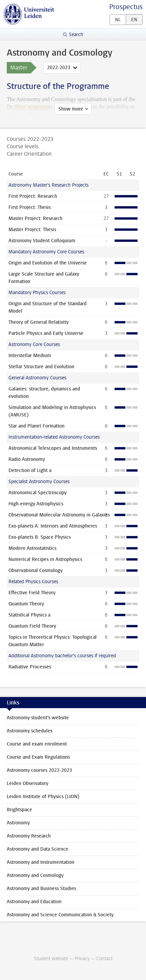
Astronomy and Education (34, 902)
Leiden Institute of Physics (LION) (43, 797)
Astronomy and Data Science (38, 849)
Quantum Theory (26, 604)
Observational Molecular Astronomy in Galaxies (59, 515)
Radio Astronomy (27, 459)
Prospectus (126, 7)
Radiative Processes (30, 667)
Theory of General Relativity (39, 322)
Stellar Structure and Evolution (41, 367)
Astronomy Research (29, 836)
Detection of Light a (30, 470)
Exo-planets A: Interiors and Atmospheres (53, 526)
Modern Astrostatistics (32, 548)
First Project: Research (33, 196)
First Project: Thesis (30, 207)
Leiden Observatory (28, 783)
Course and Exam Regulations (38, 757)
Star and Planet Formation (36, 426)
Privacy (82, 959)
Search (76, 35)
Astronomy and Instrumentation (41, 862)
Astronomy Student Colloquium (42, 241)
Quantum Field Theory (32, 626)
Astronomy (18, 823)
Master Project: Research (35, 218)
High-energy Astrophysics (36, 504)
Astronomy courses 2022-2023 (39, 770)
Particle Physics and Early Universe (46, 333)
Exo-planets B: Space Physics (40, 537)
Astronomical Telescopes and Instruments (53, 448)
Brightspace (19, 810)
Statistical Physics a (29, 615)
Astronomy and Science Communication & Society (60, 915)
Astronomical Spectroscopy (38, 493)
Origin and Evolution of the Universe (48, 263)
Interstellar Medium (30, 356)
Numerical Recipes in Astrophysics (45, 559)
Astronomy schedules (30, 731)
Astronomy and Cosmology (35, 875)
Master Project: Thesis (32, 230)
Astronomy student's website (38, 718)
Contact (104, 959)
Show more (71, 109)
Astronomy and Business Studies (41, 889)
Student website (51, 959)
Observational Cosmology (35, 571)
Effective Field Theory (32, 593)
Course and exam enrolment (37, 744)
